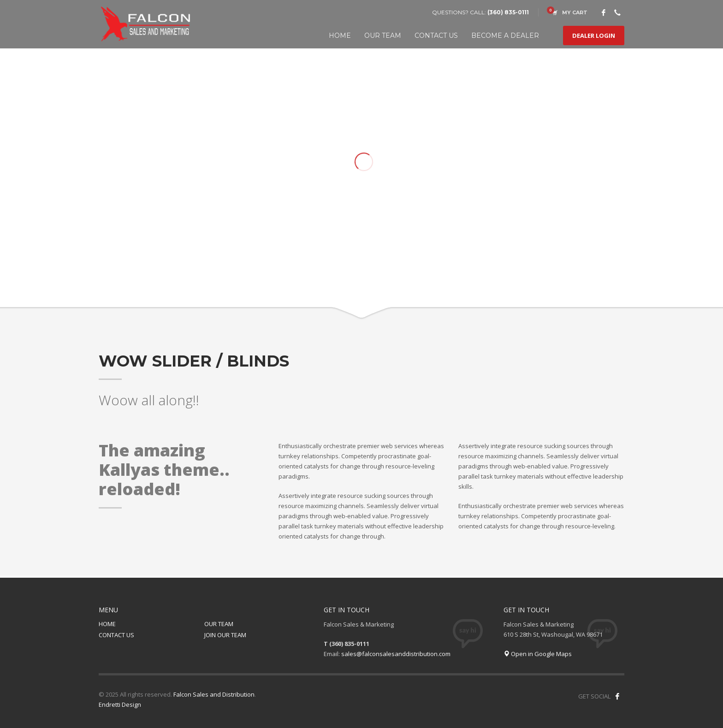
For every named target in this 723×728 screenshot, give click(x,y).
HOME (107, 624)
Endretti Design (120, 704)
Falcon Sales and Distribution (214, 694)
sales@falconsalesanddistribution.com (396, 654)
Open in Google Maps (538, 654)
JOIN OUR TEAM (225, 635)
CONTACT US (116, 635)
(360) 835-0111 (508, 12)
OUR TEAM (219, 624)
